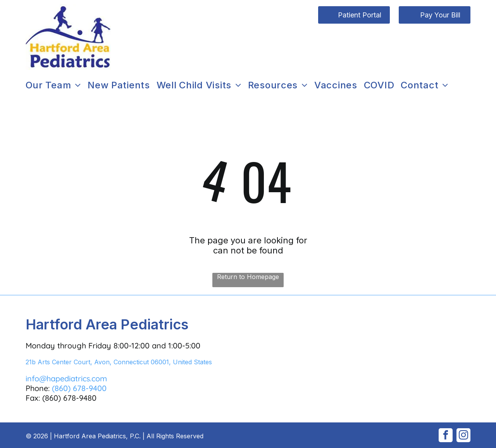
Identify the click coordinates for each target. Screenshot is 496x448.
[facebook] (446, 436)
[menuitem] (57, 85)
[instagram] (463, 436)
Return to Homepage (248, 277)
